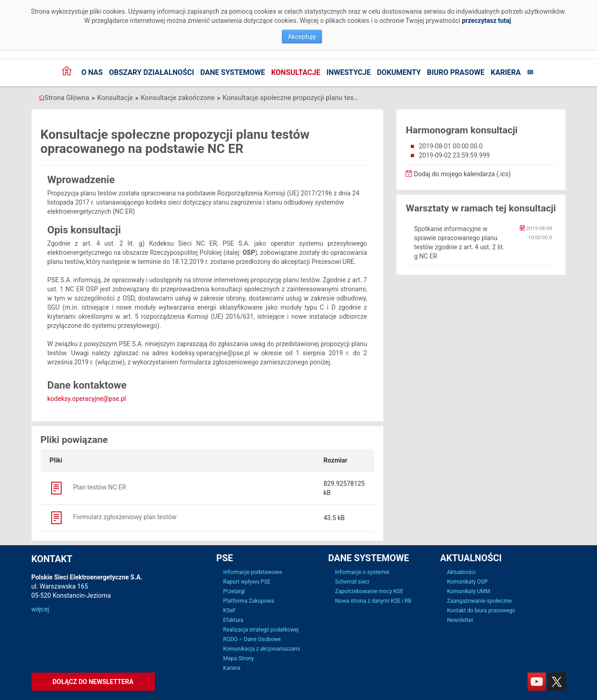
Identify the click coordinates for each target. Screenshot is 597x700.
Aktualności (462, 572)
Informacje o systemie (362, 572)
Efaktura (233, 620)
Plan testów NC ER (88, 487)
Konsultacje (296, 72)
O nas (92, 72)
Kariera (506, 72)
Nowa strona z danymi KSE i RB (373, 601)
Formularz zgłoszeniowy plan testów (113, 517)
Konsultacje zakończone (178, 98)
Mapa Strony (239, 658)
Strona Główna (67, 98)
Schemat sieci (352, 582)
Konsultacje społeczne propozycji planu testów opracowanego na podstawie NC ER (291, 98)
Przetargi (234, 591)
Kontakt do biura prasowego (481, 611)
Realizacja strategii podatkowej (261, 630)
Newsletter (460, 620)
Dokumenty (399, 72)
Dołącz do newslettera (93, 682)
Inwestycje (349, 72)
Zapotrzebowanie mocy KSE (369, 591)
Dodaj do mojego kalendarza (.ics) (458, 174)
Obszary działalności (151, 72)
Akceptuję (302, 37)
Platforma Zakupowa (249, 601)
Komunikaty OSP (468, 582)
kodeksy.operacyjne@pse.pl (87, 399)
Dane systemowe (232, 72)
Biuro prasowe (456, 72)
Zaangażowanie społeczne (480, 601)
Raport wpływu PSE (247, 582)
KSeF (230, 611)
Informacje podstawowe (253, 572)
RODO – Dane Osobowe (252, 639)
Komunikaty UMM (469, 591)
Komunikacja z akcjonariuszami (262, 649)
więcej (40, 609)
